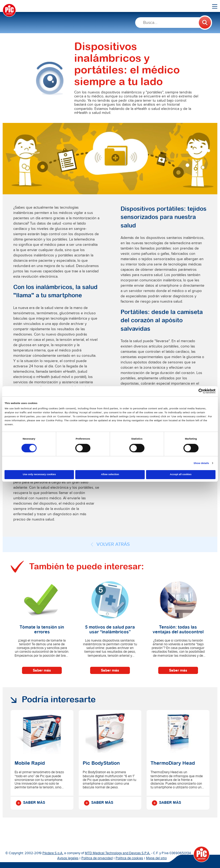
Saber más (42, 670)
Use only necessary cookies (39, 474)
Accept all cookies (181, 474)
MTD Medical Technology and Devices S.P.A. (118, 853)
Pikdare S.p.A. (53, 853)
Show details (201, 463)
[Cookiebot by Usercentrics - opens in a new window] (192, 391)
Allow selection (110, 474)
